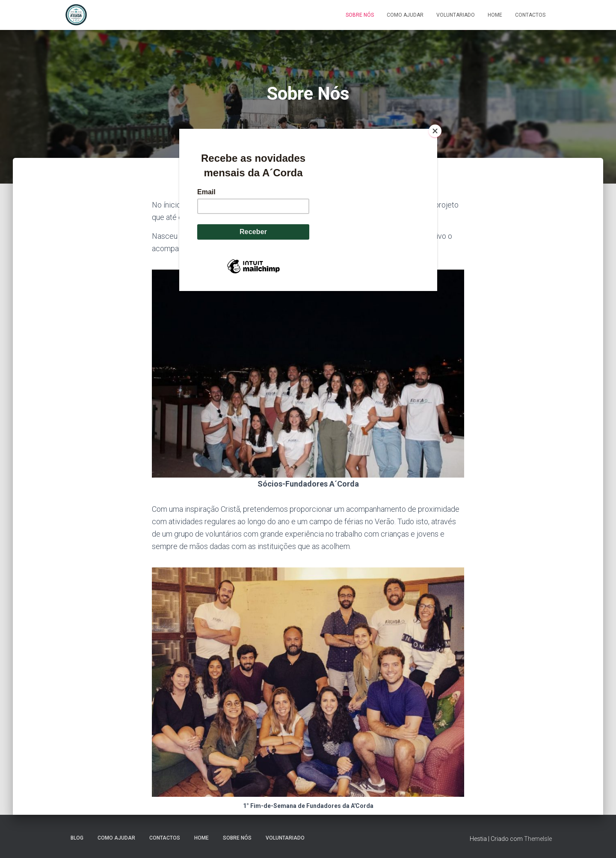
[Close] (435, 131)
